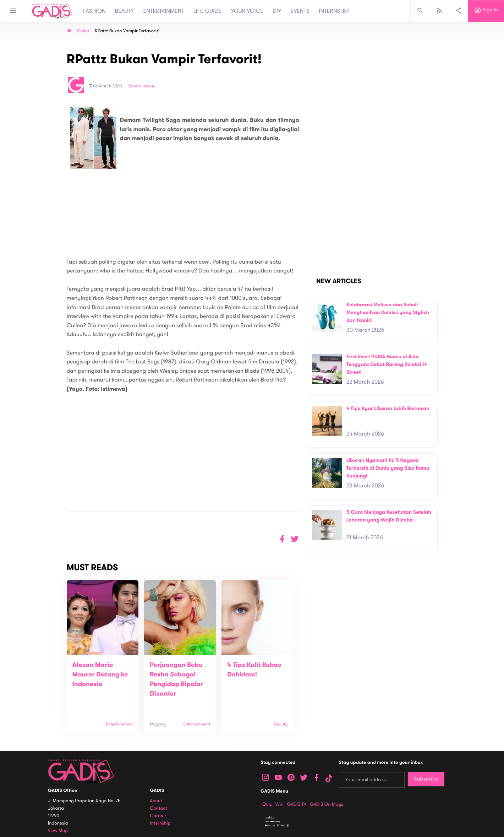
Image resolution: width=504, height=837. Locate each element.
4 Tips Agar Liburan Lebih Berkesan (388, 408)
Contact (159, 808)
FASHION (94, 11)
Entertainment (141, 86)
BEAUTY (125, 11)
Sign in (486, 11)
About (156, 801)
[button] (295, 539)
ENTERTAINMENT (164, 11)
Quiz (267, 804)
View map (58, 831)
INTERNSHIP (334, 11)
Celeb (83, 31)
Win (280, 804)
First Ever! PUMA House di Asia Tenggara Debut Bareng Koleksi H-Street (387, 364)
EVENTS (300, 11)
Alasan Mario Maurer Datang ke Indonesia (100, 675)
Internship (160, 823)
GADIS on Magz (327, 804)
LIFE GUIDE (207, 11)
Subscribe (426, 779)
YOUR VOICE (247, 11)
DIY (277, 11)
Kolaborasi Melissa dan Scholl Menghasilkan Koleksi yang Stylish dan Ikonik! (388, 312)
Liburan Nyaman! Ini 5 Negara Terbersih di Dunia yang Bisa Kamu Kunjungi (388, 468)
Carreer (158, 816)
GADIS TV (297, 804)
